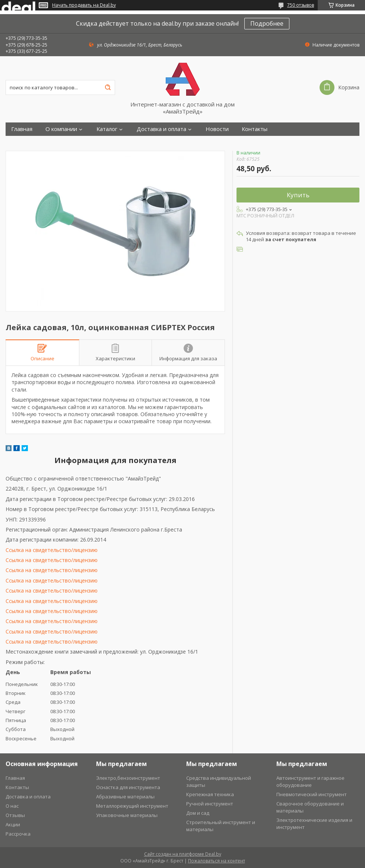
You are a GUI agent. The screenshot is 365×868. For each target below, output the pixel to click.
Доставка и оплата (161, 129)
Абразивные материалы (125, 797)
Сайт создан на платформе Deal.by (183, 854)
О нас (12, 806)
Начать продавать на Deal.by (84, 5)
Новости (217, 129)
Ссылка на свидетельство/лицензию (52, 550)
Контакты (255, 129)
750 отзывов (301, 5)
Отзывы (15, 815)
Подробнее (267, 23)
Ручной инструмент (210, 804)
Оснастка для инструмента (128, 787)
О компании (61, 129)
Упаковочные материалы (127, 815)
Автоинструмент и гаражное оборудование (310, 781)
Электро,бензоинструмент (128, 778)
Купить (298, 195)
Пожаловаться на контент (217, 861)
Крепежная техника (210, 794)
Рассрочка (18, 834)
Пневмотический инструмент (312, 794)
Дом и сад (198, 813)
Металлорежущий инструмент (132, 806)
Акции (13, 824)
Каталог (107, 129)
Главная (22, 129)
